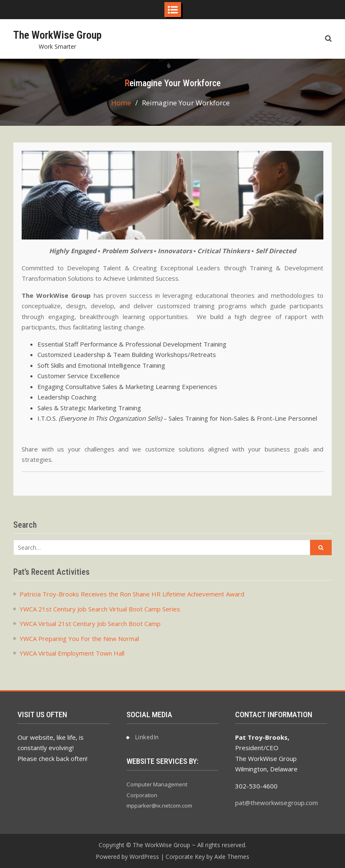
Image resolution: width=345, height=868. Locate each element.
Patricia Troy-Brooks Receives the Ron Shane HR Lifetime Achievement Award (132, 594)
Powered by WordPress (127, 857)
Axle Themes (232, 857)
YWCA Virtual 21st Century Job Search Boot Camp (90, 624)
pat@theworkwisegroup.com (277, 803)
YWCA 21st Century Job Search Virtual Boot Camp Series (100, 609)
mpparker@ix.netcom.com (159, 806)
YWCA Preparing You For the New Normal (79, 639)
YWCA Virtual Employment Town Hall (72, 653)
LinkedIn (147, 737)
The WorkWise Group (57, 35)
